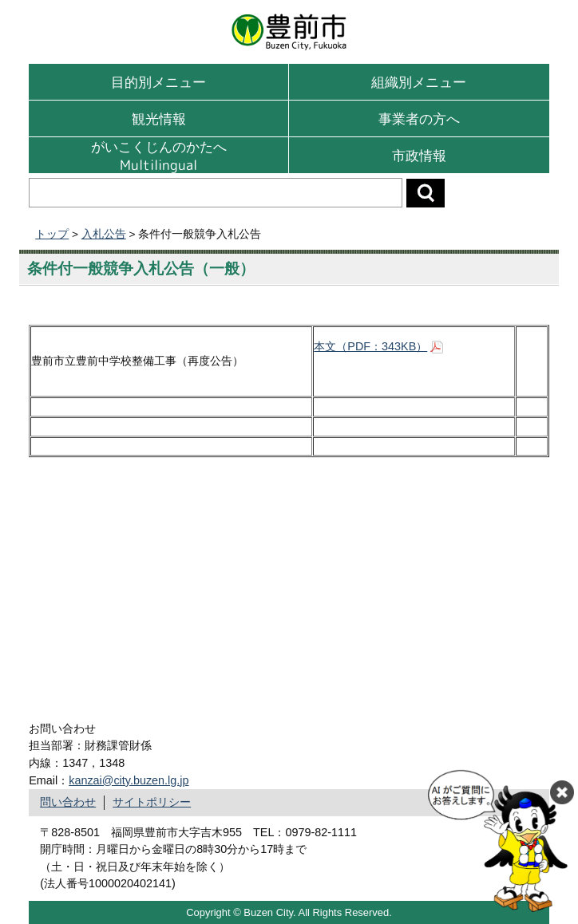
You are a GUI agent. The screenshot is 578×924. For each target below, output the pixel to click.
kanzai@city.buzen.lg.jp (129, 780)
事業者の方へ (419, 118)
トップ (52, 234)
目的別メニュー (158, 82)
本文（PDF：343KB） (370, 346)
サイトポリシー (152, 802)
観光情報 (159, 118)
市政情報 (419, 155)
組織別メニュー (419, 82)
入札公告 (104, 234)
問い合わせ (68, 802)
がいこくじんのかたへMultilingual (159, 155)
